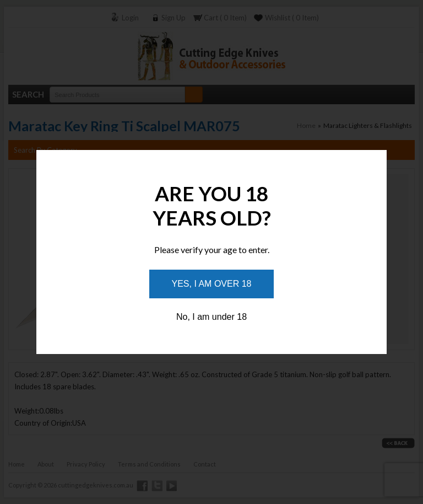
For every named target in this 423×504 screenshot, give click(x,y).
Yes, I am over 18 (212, 284)
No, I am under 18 (211, 317)
